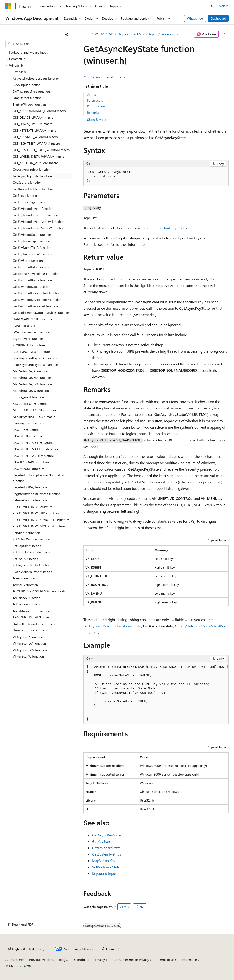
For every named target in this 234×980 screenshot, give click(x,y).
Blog (62, 960)
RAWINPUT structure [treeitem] (27, 436)
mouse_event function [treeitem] (28, 397)
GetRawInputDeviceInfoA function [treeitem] (37, 293)
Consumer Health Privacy (131, 960)
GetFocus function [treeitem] (26, 195)
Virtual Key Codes (173, 228)
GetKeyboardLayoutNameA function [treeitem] (38, 221)
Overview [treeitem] (19, 72)
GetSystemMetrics (107, 854)
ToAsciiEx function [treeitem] (25, 585)
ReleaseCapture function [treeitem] (30, 500)
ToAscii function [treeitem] (24, 578)
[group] (156, 693)
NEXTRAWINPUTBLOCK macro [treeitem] (34, 417)
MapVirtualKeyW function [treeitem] (31, 391)
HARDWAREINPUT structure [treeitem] (32, 319)
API (111, 34)
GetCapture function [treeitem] (27, 182)
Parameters (95, 100)
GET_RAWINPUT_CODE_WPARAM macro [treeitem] (41, 150)
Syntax (92, 94)
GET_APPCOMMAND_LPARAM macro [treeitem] (39, 111)
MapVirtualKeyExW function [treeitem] (32, 384)
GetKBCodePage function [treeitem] (31, 202)
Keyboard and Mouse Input (138, 34)
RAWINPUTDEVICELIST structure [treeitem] (36, 449)
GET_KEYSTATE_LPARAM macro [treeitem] (35, 130)
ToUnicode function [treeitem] (27, 598)
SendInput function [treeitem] (26, 533)
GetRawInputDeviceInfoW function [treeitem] (37, 300)
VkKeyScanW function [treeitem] (28, 656)
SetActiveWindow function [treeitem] (31, 539)
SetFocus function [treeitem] (25, 559)
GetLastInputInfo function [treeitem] (31, 267)
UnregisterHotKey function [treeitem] (32, 630)
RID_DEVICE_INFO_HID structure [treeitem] (36, 513)
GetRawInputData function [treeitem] (32, 287)
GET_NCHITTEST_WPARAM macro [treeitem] (36, 143)
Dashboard (218, 18)
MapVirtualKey (214, 626)
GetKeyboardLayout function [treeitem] (33, 208)
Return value (96, 106)
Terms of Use (167, 960)
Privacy (100, 960)
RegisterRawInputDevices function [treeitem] (37, 494)
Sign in (224, 6)
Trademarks (189, 960)
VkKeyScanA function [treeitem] (28, 637)
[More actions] (225, 34)
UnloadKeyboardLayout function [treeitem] (36, 624)
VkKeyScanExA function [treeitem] (29, 643)
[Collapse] (67, 34)
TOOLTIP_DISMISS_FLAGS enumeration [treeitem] (41, 591)
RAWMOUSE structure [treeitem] (29, 469)
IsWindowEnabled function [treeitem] (31, 332)
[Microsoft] (8, 6)
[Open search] (213, 6)
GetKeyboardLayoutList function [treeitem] (35, 215)
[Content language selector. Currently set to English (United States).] (26, 949)
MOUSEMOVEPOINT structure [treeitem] (34, 410)
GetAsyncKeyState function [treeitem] (32, 176)
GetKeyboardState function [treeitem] (32, 235)
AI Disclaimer (15, 960)
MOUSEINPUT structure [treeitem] (30, 404)
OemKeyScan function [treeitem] (28, 423)
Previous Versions (41, 960)
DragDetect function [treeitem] (27, 98)
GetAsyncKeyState (106, 835)
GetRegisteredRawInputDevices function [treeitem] (41, 313)
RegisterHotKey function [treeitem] (30, 487)
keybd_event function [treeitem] (28, 339)
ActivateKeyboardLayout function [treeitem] (36, 78)
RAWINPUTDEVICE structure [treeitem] (33, 443)
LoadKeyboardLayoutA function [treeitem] (35, 358)
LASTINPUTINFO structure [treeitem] (31, 352)
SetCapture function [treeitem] (27, 546)
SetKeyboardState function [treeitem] (32, 565)
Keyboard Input (104, 873)
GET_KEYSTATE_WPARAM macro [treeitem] (35, 137)
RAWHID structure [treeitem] (26, 430)
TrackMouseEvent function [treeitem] (31, 611)
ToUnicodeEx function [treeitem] (28, 604)
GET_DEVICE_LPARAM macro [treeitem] (33, 117)
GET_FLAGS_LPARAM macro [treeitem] (33, 124)
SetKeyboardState (127, 626)
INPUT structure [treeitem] (24, 326)
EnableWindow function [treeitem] (29, 104)
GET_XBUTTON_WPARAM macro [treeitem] (35, 163)
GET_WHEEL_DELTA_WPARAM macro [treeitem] (39, 156)
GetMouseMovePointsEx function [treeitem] (36, 274)
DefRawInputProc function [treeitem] (31, 91)
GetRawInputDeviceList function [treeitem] (35, 306)
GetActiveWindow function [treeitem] (32, 169)
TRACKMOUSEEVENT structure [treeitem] (35, 617)
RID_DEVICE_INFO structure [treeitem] (32, 507)
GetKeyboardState (98, 626)
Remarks (93, 112)
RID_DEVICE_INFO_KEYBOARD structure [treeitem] (41, 520)
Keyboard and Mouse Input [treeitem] (28, 52)
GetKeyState (185, 626)
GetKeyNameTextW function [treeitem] (32, 254)
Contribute (82, 960)
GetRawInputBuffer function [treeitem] (32, 280)
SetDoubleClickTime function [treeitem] (33, 552)
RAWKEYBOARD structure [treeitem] (31, 462)
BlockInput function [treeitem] (27, 85)
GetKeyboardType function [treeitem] (31, 241)
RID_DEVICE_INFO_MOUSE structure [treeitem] (39, 526)
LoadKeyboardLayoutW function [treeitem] (35, 365)
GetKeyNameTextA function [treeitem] (32, 248)
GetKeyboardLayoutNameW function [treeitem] (39, 228)
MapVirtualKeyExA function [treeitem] (32, 378)
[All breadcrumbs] (87, 34)
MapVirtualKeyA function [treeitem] (30, 371)
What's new (195, 18)
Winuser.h (169, 34)
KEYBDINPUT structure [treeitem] (29, 345)
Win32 (99, 34)
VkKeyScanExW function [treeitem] (30, 650)
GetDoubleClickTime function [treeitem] (33, 189)
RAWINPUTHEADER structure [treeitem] (33, 456)
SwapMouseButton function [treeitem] (32, 572)
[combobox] (39, 44)
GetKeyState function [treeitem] (28, 261)
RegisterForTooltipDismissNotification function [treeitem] (39, 478)
